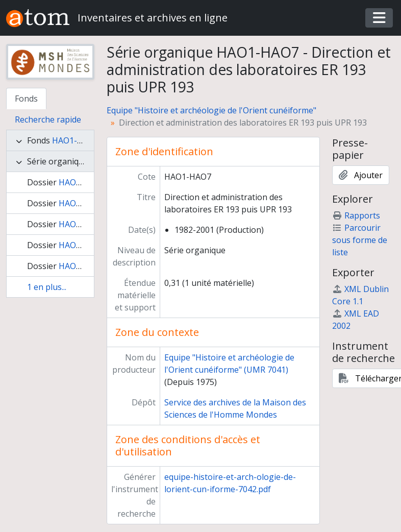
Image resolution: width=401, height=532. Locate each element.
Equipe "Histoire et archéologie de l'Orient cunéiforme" (211, 110)
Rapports (356, 215)
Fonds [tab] (26, 99)
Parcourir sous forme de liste (360, 240)
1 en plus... (47, 287)
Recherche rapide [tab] (48, 119)
